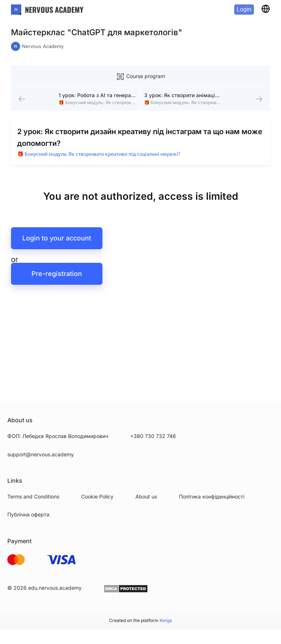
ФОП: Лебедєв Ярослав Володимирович (58, 436)
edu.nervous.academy (55, 588)
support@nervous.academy (41, 454)
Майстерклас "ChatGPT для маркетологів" (97, 32)
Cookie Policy (97, 496)
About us (146, 496)
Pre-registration (57, 280)
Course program (140, 77)
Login (244, 9)
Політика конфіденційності (212, 496)
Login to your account (57, 245)
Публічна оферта (28, 514)
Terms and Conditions (33, 496)
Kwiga (166, 620)
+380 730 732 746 (153, 436)
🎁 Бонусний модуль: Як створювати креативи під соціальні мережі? (100, 160)
